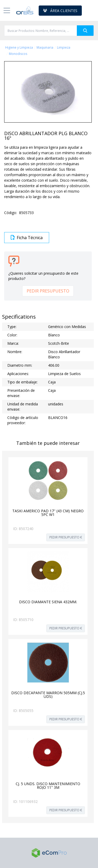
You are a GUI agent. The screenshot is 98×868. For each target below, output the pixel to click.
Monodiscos (18, 54)
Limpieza (64, 48)
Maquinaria (45, 48)
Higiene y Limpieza (19, 48)
